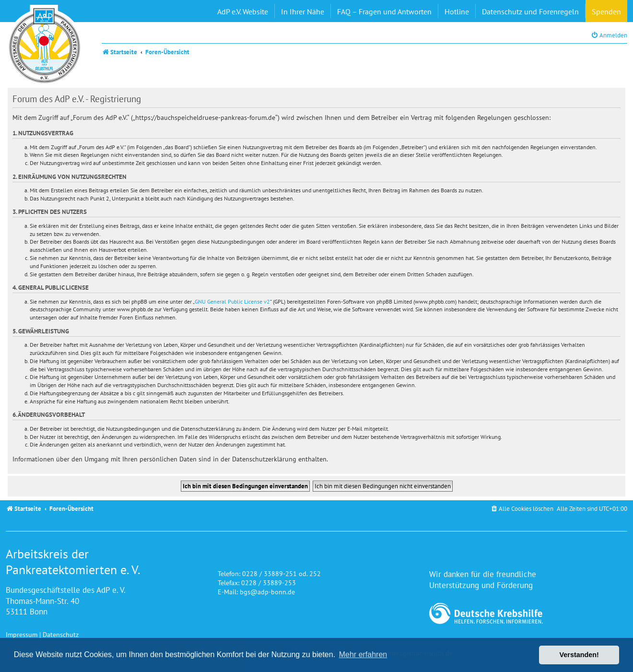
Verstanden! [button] (579, 655)
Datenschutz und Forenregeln (530, 12)
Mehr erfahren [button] (363, 654)
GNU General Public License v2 (232, 301)
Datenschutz (61, 634)
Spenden (606, 12)
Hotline (457, 12)
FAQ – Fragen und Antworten (384, 12)
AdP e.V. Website (243, 12)
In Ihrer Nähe (303, 12)
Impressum (22, 634)
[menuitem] (609, 35)
